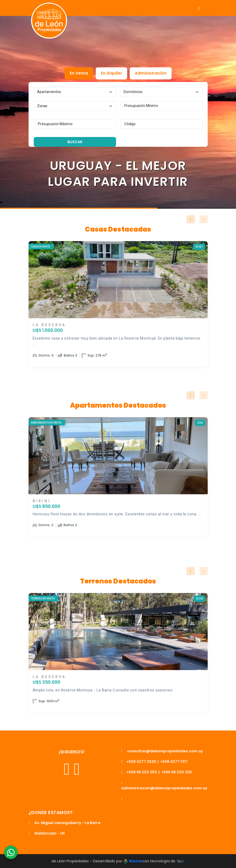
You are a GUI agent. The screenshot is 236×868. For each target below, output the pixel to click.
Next (204, 219)
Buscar (75, 142)
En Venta (79, 73)
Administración (151, 73)
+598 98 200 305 (177, 772)
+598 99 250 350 (139, 772)
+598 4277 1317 (174, 762)
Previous (191, 219)
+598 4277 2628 (139, 762)
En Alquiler (111, 73)
